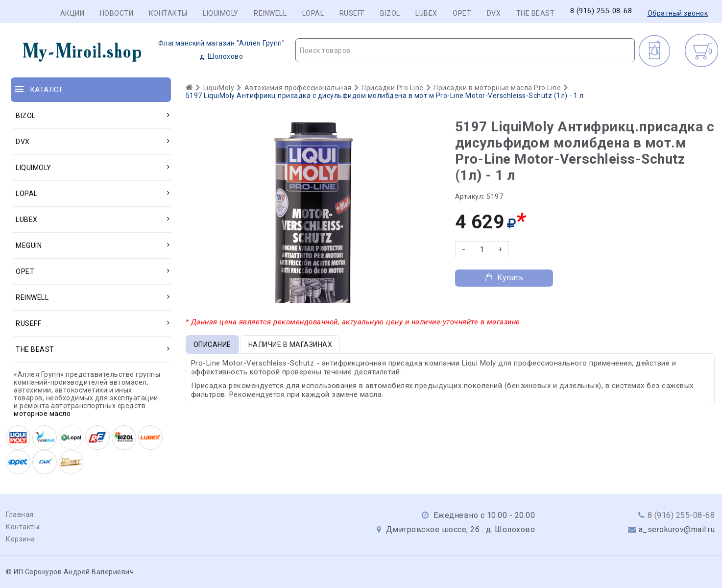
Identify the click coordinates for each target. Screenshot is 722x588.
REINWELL (270, 13)
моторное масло (42, 414)
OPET (462, 13)
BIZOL (390, 13)
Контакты (168, 13)
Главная (20, 514)
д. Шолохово (148, 50)
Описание (212, 344)
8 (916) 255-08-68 (601, 11)
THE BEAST (536, 13)
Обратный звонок (678, 13)
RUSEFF (352, 13)
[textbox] (465, 50)
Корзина (21, 539)
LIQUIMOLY (221, 13)
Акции (72, 13)
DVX (494, 13)
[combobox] (465, 50)
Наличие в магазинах (290, 344)
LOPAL (313, 13)
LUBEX (426, 13)
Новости (117, 13)
